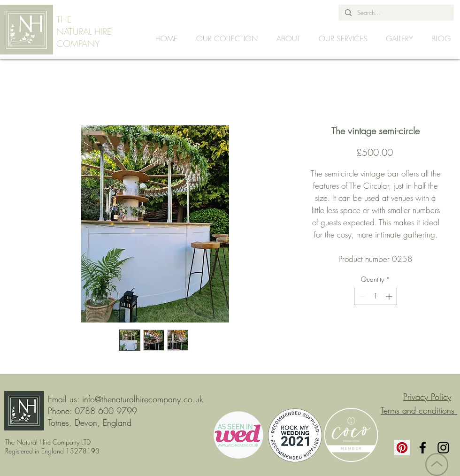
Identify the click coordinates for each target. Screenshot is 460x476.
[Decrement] (361, 296)
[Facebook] (423, 448)
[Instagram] (443, 448)
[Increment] (390, 296)
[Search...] (396, 13)
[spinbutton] (376, 296)
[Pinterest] (402, 448)
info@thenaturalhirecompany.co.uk (143, 399)
